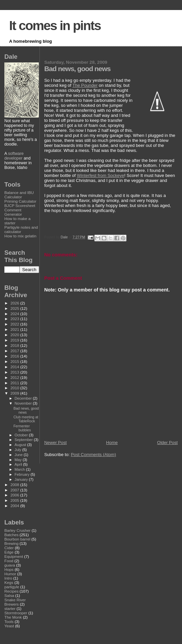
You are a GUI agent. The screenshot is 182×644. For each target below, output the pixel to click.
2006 (15, 495)
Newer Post (55, 443)
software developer (14, 156)
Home (112, 443)
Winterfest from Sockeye (101, 175)
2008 (15, 485)
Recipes (11, 591)
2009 (15, 393)
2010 (15, 388)
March (20, 469)
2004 (15, 506)
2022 (15, 324)
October (22, 435)
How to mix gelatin (20, 236)
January (22, 479)
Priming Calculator (20, 201)
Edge (9, 552)
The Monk (13, 617)
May (19, 460)
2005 (15, 500)
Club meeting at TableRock (26, 419)
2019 (15, 340)
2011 (15, 383)
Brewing (11, 543)
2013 (15, 372)
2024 (15, 314)
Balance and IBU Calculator (19, 195)
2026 (15, 303)
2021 (15, 329)
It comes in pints (55, 26)
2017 (15, 351)
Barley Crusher (17, 530)
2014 (15, 367)
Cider (9, 548)
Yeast (9, 626)
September (24, 440)
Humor (10, 574)
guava (10, 565)
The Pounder (85, 85)
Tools (9, 621)
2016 (15, 356)
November (24, 403)
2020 (15, 335)
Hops (9, 569)
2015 (15, 361)
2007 (15, 490)
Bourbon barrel (17, 539)
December (24, 398)
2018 (15, 345)
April (19, 464)
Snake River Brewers (15, 602)
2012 (15, 377)
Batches (11, 535)
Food (9, 561)
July (19, 450)
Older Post (167, 443)
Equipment (14, 556)
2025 (15, 308)
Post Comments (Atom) (94, 455)
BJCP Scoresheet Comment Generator (20, 210)
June (19, 455)
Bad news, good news (26, 410)
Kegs (9, 582)
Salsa (9, 595)
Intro (8, 578)
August (21, 445)
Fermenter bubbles (22, 428)
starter (10, 608)
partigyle (12, 587)
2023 (15, 319)
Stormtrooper (16, 613)
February (23, 474)
